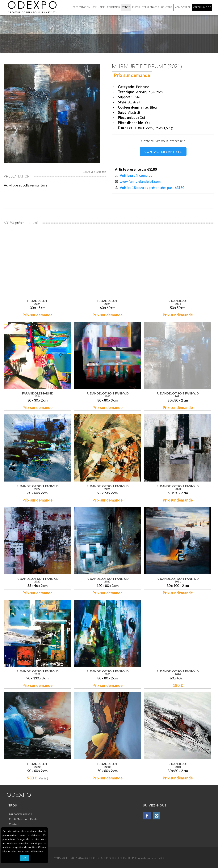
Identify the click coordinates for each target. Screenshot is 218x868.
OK (24, 858)
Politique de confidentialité (148, 858)
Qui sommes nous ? (21, 814)
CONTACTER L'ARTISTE (163, 152)
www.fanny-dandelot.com (140, 182)
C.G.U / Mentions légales (24, 819)
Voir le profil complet (136, 175)
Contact (14, 824)
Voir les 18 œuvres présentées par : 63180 (152, 188)
